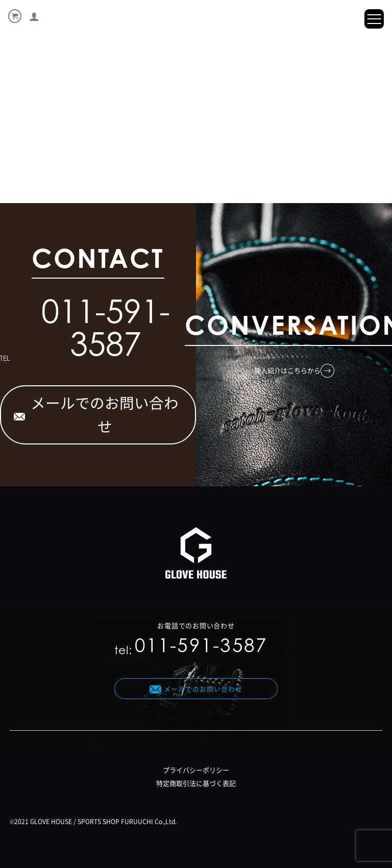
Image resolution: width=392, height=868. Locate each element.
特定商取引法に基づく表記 (196, 783)
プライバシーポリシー (196, 770)
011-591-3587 (106, 332)
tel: (191, 648)
